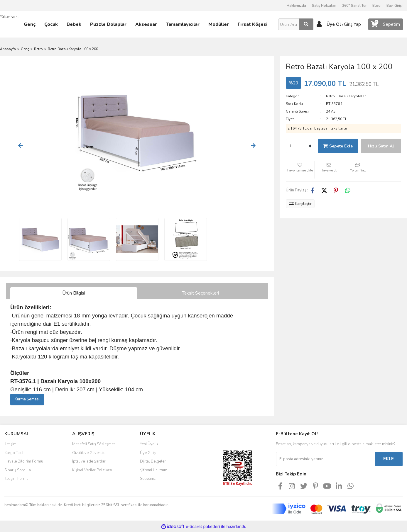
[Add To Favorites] (300, 170)
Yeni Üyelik (149, 444)
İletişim (10, 444)
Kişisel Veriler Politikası (92, 470)
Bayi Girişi (395, 6)
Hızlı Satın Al (381, 146)
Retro (330, 96)
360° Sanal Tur (354, 6)
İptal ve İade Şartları (89, 461)
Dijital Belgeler (153, 461)
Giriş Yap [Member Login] (352, 24)
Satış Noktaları (324, 6)
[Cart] (386, 24)
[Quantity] (300, 146)
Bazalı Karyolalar (352, 96)
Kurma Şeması (27, 399)
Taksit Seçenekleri (200, 293)
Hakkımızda (296, 6)
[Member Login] (319, 24)
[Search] (296, 24)
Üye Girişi (148, 453)
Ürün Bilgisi (74, 293)
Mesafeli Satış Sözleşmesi (94, 444)
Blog (376, 6)
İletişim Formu (16, 479)
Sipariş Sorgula (18, 470)
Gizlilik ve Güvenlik (88, 453)
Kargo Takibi (15, 453)
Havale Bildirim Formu (24, 461)
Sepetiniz (148, 479)
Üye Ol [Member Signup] (334, 24)
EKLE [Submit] (389, 459)
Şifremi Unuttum (154, 470)
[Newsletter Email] (325, 459)
